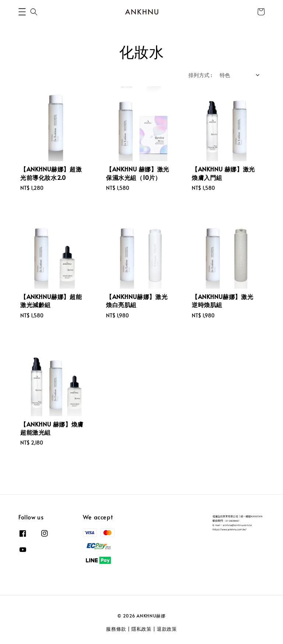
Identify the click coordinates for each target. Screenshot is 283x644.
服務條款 (116, 629)
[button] (22, 12)
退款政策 (167, 629)
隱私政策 (141, 629)
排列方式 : (200, 75)
